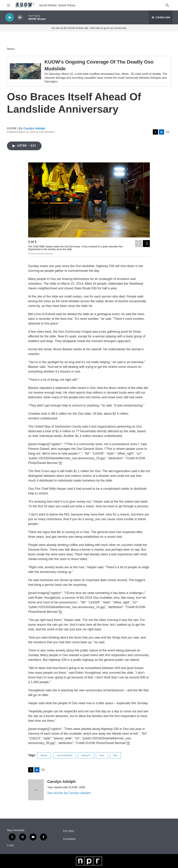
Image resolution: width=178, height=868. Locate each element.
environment (65, 755)
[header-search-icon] (167, 5)
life (115, 755)
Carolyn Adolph (34, 128)
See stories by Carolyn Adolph (69, 793)
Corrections (69, 839)
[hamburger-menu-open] (9, 5)
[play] (10, 17)
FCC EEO (68, 831)
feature (86, 755)
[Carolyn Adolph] (36, 790)
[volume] (20, 17)
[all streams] (161, 17)
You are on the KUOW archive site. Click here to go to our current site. (89, 28)
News (11, 49)
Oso (102, 755)
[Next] (146, 243)
